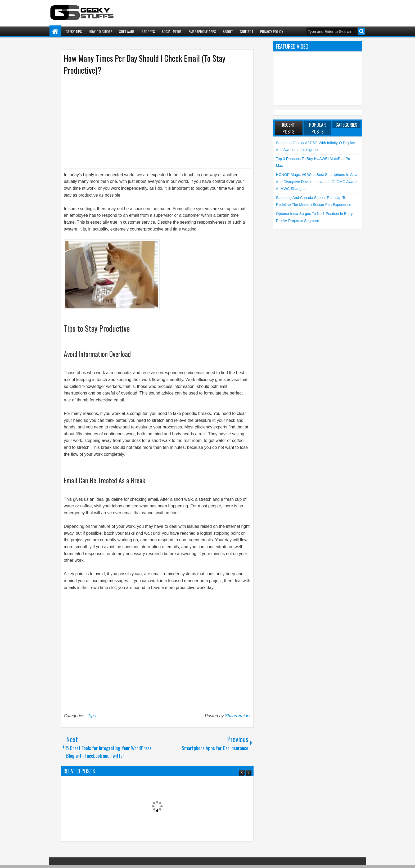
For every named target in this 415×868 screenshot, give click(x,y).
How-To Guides (100, 31)
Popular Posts (317, 128)
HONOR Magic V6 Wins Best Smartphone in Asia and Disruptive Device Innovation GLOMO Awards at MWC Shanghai (317, 182)
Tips (92, 716)
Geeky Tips (74, 31)
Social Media (172, 31)
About (228, 31)
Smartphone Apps (202, 31)
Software (127, 31)
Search (361, 31)
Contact (247, 31)
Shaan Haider (238, 716)
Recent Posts (288, 128)
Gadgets (148, 31)
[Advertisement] (152, 121)
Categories (346, 125)
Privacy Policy (272, 31)
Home (55, 31)
